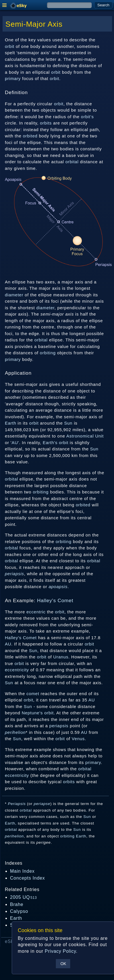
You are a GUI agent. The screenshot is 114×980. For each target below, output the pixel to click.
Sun (68, 423)
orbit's (88, 117)
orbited (30, 136)
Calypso (19, 911)
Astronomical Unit (85, 436)
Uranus (61, 657)
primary (13, 78)
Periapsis (17, 804)
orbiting (48, 353)
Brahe (17, 904)
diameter (14, 295)
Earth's (50, 443)
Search (103, 5)
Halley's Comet (55, 600)
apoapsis (58, 587)
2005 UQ (23, 897)
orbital (72, 162)
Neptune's (32, 713)
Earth (11, 423)
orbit (10, 46)
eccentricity (17, 670)
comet (33, 694)
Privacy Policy (60, 951)
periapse (42, 804)
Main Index (22, 871)
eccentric (36, 612)
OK (63, 964)
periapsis (14, 574)
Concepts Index (27, 878)
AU (15, 443)
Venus (78, 739)
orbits (46, 123)
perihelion (15, 732)
